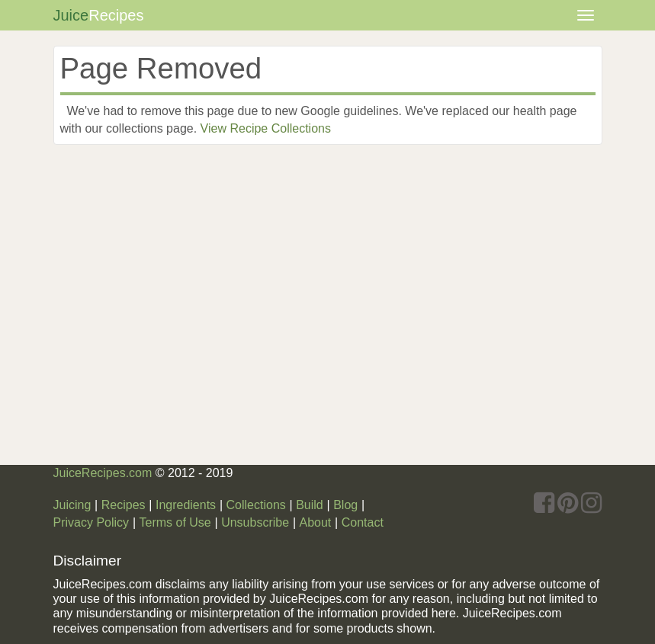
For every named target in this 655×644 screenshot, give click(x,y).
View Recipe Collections (266, 128)
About (315, 522)
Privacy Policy (92, 522)
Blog (345, 505)
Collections (256, 505)
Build (310, 505)
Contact (363, 522)
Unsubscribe (255, 522)
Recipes (124, 505)
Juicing (72, 505)
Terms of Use (175, 522)
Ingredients (186, 505)
